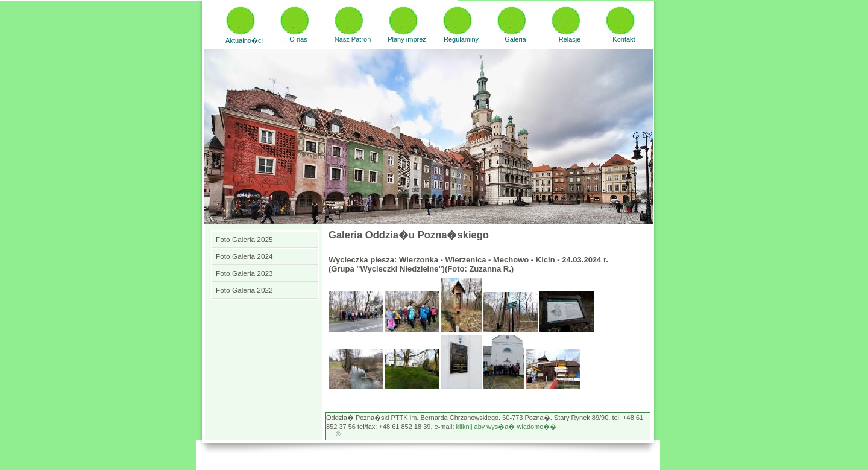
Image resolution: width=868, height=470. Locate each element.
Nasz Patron (353, 39)
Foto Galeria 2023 (244, 273)
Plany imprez (407, 39)
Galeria (515, 39)
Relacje (570, 39)
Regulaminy (461, 39)
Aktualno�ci (244, 40)
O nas (298, 39)
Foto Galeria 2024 (244, 256)
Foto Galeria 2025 (244, 240)
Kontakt (624, 39)
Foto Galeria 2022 (244, 290)
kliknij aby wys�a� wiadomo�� (507, 427)
